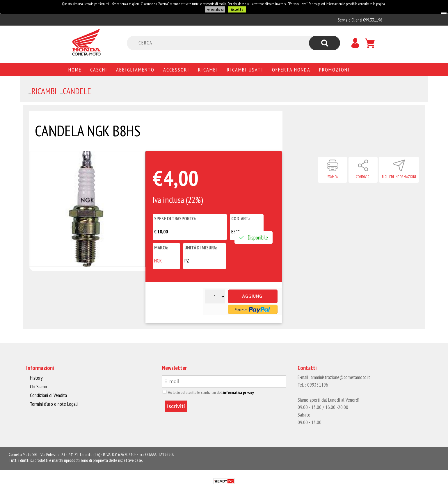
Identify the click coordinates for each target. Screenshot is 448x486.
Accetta (237, 9)
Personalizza (215, 9)
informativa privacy (236, 392)
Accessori (176, 69)
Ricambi (208, 69)
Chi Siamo (39, 387)
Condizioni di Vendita (48, 395)
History (36, 378)
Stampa (333, 177)
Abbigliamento (135, 69)
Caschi (99, 69)
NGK (158, 261)
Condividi (363, 177)
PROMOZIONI (334, 69)
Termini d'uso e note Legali (53, 403)
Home (75, 69)
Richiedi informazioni (399, 177)
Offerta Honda (291, 69)
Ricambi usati (245, 69)
